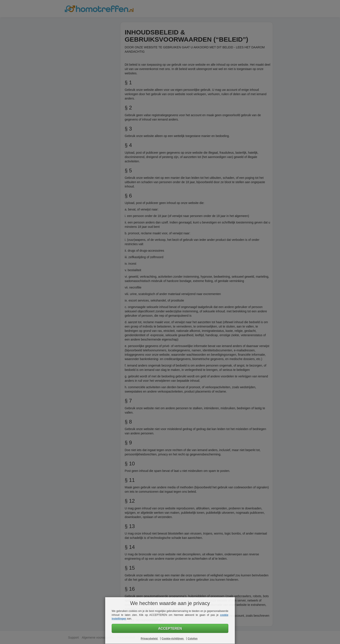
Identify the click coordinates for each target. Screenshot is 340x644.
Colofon (193, 639)
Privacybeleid (150, 639)
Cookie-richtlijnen (173, 639)
